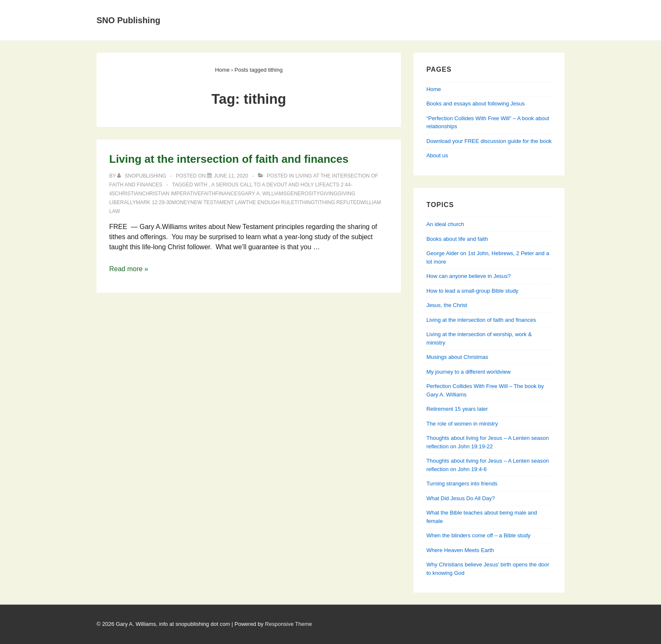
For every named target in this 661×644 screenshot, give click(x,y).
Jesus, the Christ (447, 305)
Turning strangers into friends (462, 484)
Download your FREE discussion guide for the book (489, 141)
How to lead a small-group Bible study (472, 291)
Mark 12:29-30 (154, 202)
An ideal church (445, 224)
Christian (128, 194)
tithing (305, 202)
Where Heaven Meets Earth (460, 550)
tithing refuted (338, 202)
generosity (303, 194)
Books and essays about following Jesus (348, 10)
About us (437, 155)
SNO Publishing (128, 20)
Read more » (129, 269)
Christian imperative (172, 194)
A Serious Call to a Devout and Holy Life (269, 185)
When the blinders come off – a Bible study (478, 535)
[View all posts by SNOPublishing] (142, 176)
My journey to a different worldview (468, 372)
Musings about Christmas (457, 357)
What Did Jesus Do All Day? (461, 498)
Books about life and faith (457, 239)
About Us (251, 10)
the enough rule (270, 202)
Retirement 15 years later (457, 409)
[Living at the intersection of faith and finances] (231, 176)
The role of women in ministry (462, 424)
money (181, 202)
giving (328, 194)
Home (210, 10)
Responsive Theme (289, 624)
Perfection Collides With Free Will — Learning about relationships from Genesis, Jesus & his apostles (364, 30)
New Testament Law (218, 202)
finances (228, 194)
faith (208, 194)
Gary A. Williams (264, 194)
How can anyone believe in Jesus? (468, 276)
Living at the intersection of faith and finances (229, 159)
